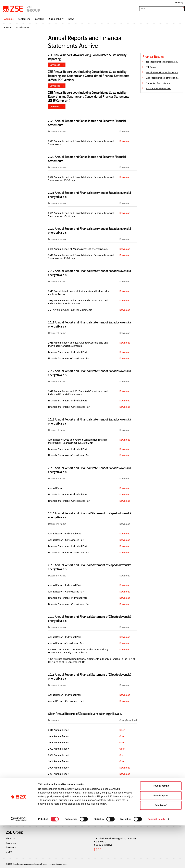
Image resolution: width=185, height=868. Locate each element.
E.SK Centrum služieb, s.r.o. (158, 89)
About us (9, 19)
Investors (39, 19)
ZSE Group (151, 67)
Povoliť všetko (161, 829)
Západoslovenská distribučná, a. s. (162, 72)
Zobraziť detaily (156, 862)
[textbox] (162, 9)
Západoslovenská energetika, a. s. (162, 62)
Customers (24, 19)
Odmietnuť (161, 848)
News (71, 19)
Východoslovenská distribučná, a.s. (162, 78)
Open (122, 730)
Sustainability (56, 19)
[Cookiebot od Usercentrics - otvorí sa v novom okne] (19, 862)
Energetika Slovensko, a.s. (158, 83)
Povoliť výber (161, 839)
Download (55, 65)
